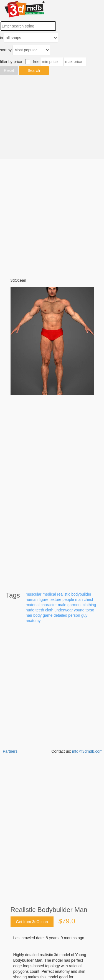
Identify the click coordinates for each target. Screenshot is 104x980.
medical (49, 594)
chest (88, 599)
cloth (49, 610)
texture (55, 599)
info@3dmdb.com (87, 751)
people (68, 599)
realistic (64, 594)
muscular (34, 594)
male (62, 605)
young (79, 610)
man (79, 599)
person (74, 615)
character (49, 605)
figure (43, 599)
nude (30, 610)
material (33, 605)
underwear (64, 610)
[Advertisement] (52, 117)
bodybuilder (81, 594)
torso (90, 610)
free (36, 62)
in (2, 38)
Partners (10, 751)
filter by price (11, 62)
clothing (89, 605)
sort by (6, 50)
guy (84, 615)
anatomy (33, 621)
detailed (60, 615)
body (37, 615)
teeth (40, 610)
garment (74, 605)
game (48, 615)
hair (29, 615)
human (32, 599)
